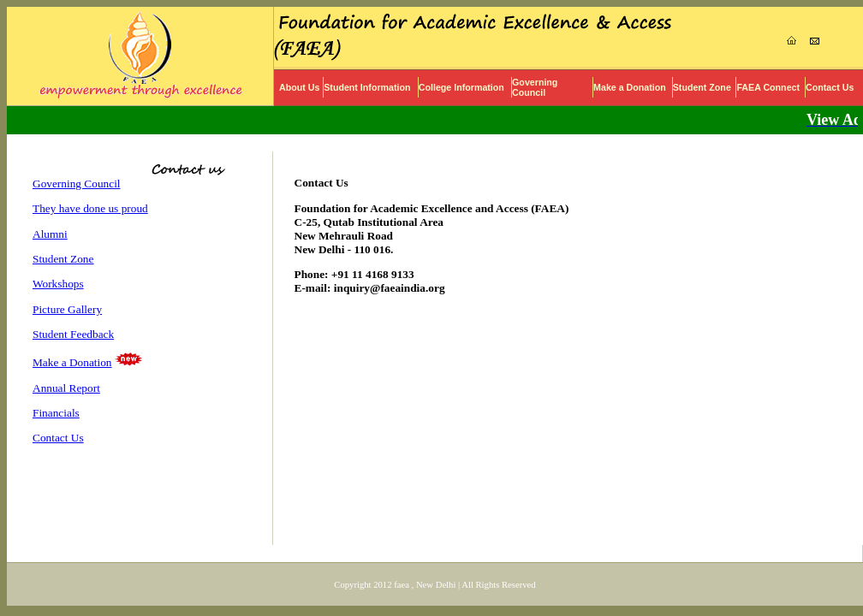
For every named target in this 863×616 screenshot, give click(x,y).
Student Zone (702, 87)
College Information (461, 87)
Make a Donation (630, 87)
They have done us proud (90, 208)
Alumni (50, 234)
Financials (56, 413)
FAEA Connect (768, 87)
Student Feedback (73, 334)
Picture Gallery (67, 309)
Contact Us (830, 87)
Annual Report (66, 388)
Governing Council (535, 87)
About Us (299, 87)
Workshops (58, 284)
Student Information (367, 87)
